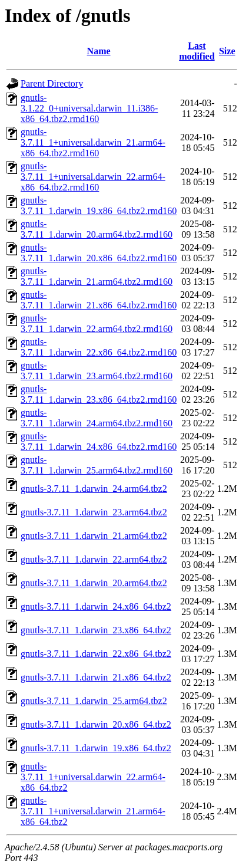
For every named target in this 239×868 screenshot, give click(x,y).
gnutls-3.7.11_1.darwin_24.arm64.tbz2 (94, 489)
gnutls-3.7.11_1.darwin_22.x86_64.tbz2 (96, 654)
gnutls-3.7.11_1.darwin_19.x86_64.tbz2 (96, 748)
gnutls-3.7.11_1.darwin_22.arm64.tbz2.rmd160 (97, 323)
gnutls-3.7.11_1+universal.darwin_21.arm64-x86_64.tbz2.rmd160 (93, 142)
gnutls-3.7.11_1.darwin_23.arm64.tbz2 (94, 512)
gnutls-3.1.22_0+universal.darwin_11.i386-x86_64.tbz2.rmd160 (89, 108)
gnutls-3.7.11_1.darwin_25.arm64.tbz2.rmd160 (97, 465)
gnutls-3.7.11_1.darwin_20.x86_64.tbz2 (96, 724)
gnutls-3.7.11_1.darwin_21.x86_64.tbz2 (96, 677)
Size (227, 51)
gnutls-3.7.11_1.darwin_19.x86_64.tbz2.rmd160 (99, 206)
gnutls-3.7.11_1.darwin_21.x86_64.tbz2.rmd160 (99, 300)
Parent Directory (52, 83)
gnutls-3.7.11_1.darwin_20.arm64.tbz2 (94, 583)
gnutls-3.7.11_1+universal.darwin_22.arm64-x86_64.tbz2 (93, 777)
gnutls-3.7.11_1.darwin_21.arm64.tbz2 (94, 536)
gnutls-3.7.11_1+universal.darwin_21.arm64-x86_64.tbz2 (93, 811)
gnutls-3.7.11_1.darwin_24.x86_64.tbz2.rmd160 (99, 441)
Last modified (197, 51)
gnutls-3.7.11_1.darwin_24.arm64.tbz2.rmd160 (97, 418)
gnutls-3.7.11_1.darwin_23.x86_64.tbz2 (96, 630)
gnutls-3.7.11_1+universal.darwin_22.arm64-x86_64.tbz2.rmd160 (93, 177)
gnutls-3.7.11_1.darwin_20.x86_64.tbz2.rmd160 (99, 253)
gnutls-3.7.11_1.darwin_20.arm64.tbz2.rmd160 (97, 229)
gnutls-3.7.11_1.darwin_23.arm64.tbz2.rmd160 (97, 371)
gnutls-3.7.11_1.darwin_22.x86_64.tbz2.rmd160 (99, 347)
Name (99, 51)
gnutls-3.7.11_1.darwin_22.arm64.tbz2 (94, 559)
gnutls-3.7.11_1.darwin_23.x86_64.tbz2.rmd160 (99, 394)
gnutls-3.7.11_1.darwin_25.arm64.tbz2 (94, 701)
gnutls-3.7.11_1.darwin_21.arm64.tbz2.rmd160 (97, 276)
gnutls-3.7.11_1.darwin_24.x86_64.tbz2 (96, 606)
